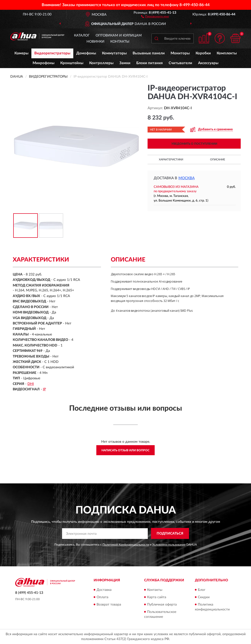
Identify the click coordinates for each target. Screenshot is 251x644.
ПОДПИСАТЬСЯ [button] (170, 534)
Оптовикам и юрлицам (119, 36)
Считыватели (180, 63)
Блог (202, 590)
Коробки (203, 53)
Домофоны (86, 53)
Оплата (102, 597)
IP (44, 389)
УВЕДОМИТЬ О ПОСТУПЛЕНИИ (194, 144)
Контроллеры (101, 63)
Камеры (21, 53)
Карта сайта (157, 597)
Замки (125, 63)
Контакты (120, 42)
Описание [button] (218, 160)
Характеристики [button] (171, 160)
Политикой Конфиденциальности (126, 545)
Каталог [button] (82, 36)
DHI (31, 384)
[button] (155, 16)
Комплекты (227, 53)
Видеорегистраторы (52, 53)
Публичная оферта (162, 605)
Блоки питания (150, 63)
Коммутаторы (114, 53)
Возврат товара (109, 605)
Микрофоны (44, 63)
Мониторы (180, 53)
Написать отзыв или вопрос (125, 450)
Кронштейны (72, 63)
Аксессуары (208, 63)
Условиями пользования (169, 545)
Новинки (95, 42)
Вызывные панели (149, 53)
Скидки (204, 597)
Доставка (104, 590)
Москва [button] (187, 178)
